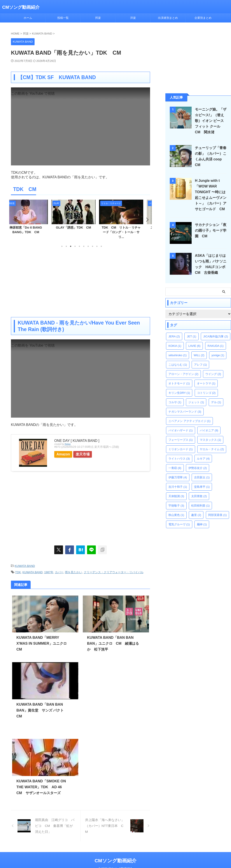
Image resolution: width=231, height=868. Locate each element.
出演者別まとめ (168, 18)
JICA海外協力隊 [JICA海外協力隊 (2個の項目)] (216, 336)
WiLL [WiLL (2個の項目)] (199, 355)
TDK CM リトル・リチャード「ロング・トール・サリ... (128, 232)
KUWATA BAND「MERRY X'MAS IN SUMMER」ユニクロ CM (43, 643)
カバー (59, 572)
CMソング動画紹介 (21, 7)
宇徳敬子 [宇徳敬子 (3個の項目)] (176, 506)
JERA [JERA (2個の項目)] (174, 336)
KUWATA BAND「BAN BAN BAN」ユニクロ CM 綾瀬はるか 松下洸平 (113, 643)
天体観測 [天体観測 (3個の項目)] (176, 496)
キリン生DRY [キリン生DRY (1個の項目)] (179, 393)
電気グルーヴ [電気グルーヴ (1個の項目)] (179, 524)
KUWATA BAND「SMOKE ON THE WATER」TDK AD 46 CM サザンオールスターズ (41, 786)
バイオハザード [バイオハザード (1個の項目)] (181, 430)
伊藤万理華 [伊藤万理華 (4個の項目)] (178, 477)
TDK (18, 572)
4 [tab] (75, 246)
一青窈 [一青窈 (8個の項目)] (175, 468)
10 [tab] (101, 246)
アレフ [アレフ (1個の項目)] (200, 365)
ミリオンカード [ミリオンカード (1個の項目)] (181, 449)
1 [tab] (62, 246)
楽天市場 (88, 454)
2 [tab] (66, 246)
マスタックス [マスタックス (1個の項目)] (210, 440)
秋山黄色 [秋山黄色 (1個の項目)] (176, 515)
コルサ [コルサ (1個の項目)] (175, 402)
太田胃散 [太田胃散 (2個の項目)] (199, 496)
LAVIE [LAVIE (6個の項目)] (194, 346)
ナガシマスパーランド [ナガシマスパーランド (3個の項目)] (185, 412)
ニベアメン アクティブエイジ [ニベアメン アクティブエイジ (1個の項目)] (189, 421)
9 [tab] (97, 246)
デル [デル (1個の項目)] (216, 402)
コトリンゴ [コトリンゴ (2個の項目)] (206, 393)
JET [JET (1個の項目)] (191, 336)
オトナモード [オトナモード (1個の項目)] (179, 383)
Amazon (65, 454)
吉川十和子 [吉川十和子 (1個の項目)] (178, 487)
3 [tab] (71, 246)
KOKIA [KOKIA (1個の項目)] (175, 346)
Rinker (68, 444)
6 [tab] (84, 246)
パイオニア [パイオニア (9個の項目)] (209, 430)
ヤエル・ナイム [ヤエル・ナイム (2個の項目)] (212, 449)
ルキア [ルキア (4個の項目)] (203, 459)
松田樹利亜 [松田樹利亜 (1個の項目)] (200, 506)
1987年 (49, 572)
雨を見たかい (73, 572)
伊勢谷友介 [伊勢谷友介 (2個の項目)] (198, 468)
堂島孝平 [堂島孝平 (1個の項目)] (202, 487)
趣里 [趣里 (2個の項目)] (196, 515)
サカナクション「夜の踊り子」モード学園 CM (210, 230)
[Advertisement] (80, 282)
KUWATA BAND (25, 566)
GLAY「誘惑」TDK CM (81, 227)
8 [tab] (93, 246)
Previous (15, 220)
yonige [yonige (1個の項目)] (218, 355)
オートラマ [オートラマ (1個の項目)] (206, 383)
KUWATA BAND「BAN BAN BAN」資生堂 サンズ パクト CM (42, 709)
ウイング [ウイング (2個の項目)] (213, 374)
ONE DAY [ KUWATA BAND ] (77, 441)
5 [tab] (79, 246)
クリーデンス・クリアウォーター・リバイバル (114, 572)
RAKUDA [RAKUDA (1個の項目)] (216, 346)
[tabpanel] (33, 218)
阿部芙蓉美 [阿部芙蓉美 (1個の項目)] (218, 515)
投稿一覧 (63, 18)
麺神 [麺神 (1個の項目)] (202, 524)
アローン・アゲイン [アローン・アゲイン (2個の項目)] (183, 374)
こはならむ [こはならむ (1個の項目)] (178, 365)
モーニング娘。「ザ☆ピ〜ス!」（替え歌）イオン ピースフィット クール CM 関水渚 (211, 121)
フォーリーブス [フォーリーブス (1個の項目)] (181, 440)
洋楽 (133, 18)
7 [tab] (88, 246)
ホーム (28, 18)
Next (146, 220)
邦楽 (98, 18)
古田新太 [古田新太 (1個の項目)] (202, 477)
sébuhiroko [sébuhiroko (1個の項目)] (178, 355)
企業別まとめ (203, 18)
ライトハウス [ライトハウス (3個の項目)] (179, 459)
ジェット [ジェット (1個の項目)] (196, 402)
